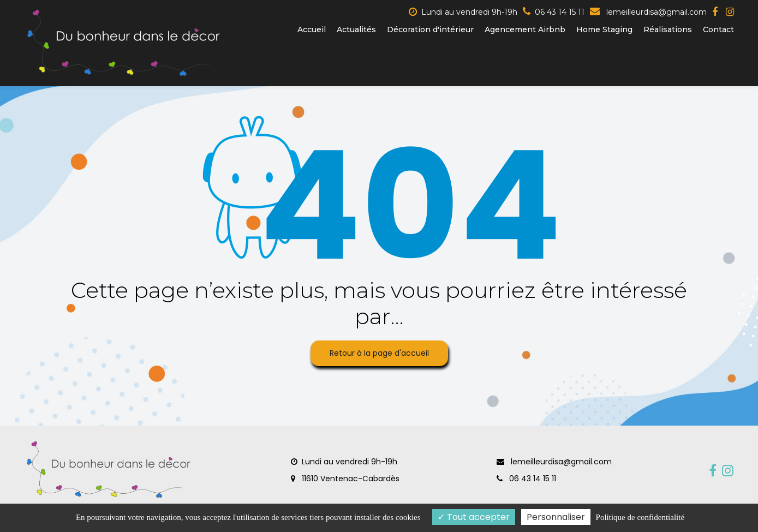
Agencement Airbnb (525, 29)
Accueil (312, 29)
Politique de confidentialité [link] (640, 517)
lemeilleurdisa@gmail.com (648, 12)
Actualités (356, 29)
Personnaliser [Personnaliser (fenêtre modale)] (556, 517)
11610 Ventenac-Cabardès (345, 479)
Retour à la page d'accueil (379, 353)
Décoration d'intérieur (430, 29)
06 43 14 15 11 (526, 479)
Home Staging (604, 29)
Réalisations (668, 29)
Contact (718, 29)
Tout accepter (474, 517)
